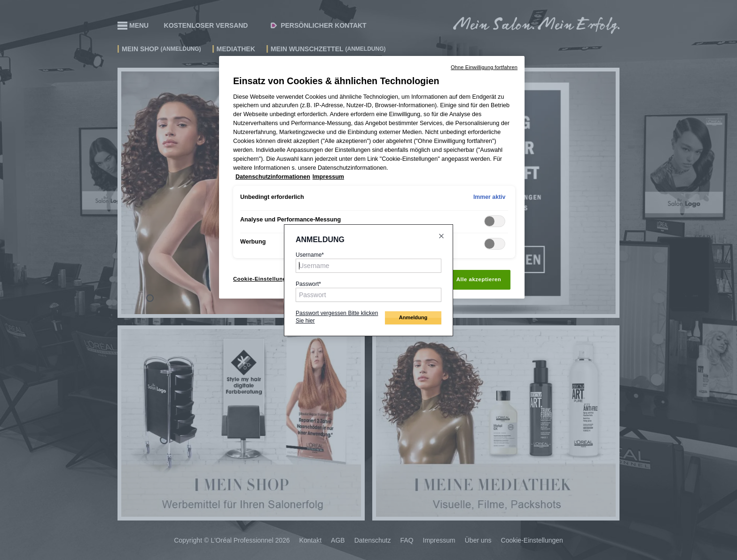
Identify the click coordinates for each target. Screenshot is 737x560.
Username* (310, 255)
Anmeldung (413, 317)
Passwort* (308, 284)
